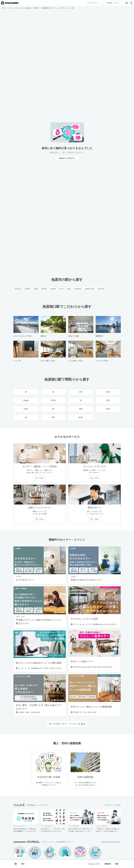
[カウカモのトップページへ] (10, 3)
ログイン (113, 3)
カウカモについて (93, 3)
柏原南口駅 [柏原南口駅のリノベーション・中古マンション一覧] (101, 289)
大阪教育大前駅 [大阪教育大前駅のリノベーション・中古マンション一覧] (90, 289)
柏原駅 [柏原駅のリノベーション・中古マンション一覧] (36, 289)
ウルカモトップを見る (113, 805)
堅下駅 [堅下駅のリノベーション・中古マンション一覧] (61, 289)
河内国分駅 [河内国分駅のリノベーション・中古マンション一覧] (78, 289)
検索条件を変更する (67, 158)
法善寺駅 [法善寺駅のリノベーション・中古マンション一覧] (53, 289)
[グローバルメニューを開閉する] (131, 3)
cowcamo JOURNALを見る (111, 842)
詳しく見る (40, 478)
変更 (117, 864)
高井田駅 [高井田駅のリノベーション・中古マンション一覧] (27, 289)
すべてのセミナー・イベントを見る (67, 724)
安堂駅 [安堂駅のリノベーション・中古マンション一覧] (69, 289)
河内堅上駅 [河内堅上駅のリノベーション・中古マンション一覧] (18, 289)
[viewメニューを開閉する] (23, 864)
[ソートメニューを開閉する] (16, 864)
